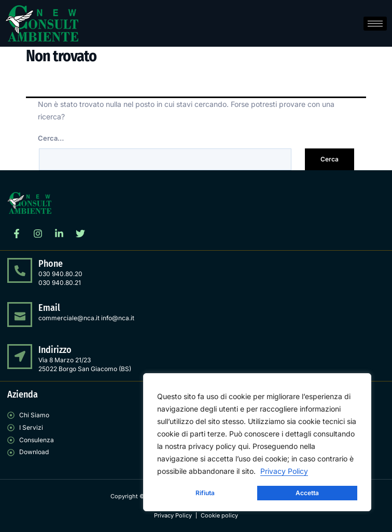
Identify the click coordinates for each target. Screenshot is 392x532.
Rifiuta (205, 493)
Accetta (307, 493)
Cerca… (51, 138)
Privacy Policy (284, 471)
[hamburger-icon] (375, 24)
